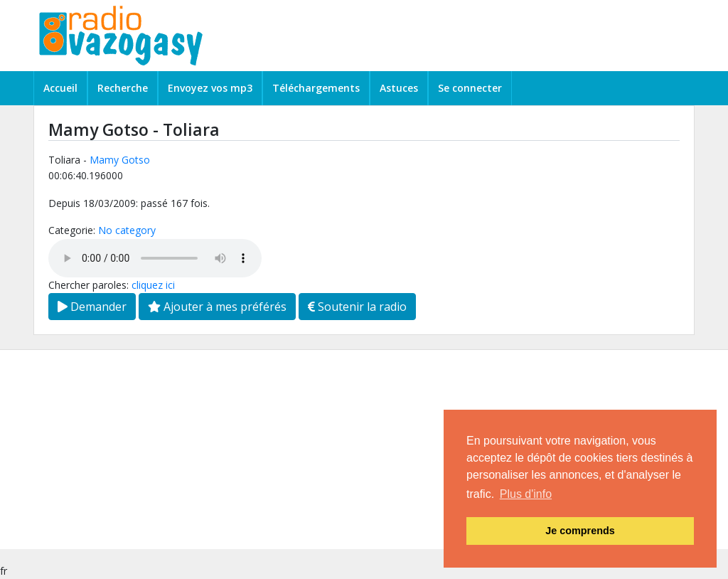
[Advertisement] (364, 450)
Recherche (123, 88)
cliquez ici (153, 285)
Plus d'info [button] (526, 494)
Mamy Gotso (120, 160)
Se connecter (470, 88)
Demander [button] (92, 307)
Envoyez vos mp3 (210, 88)
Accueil (60, 88)
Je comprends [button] (580, 531)
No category (127, 230)
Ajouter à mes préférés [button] (217, 307)
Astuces (399, 88)
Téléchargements (316, 88)
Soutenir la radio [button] (357, 307)
